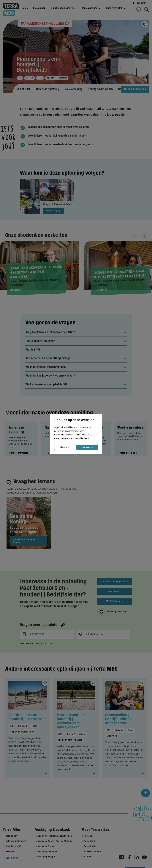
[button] (91, 439)
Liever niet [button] (65, 447)
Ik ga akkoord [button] (87, 447)
